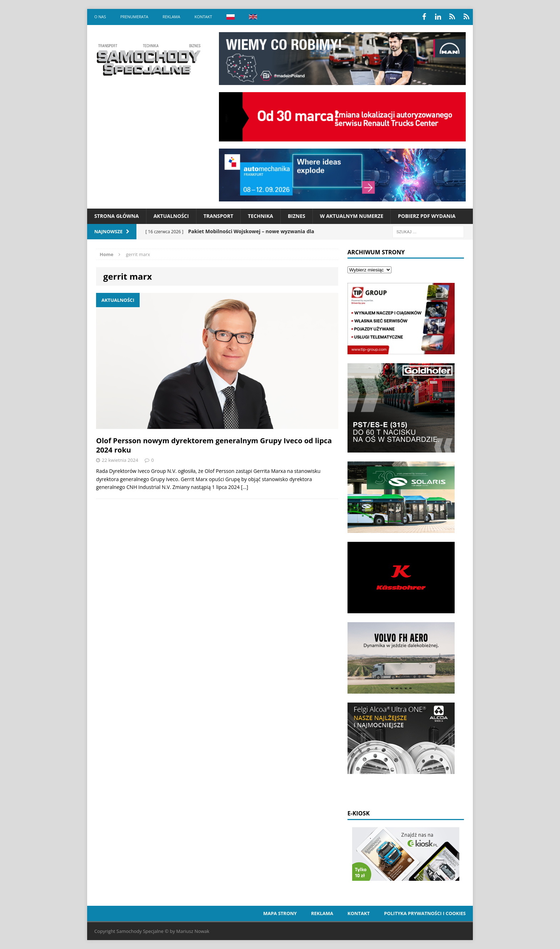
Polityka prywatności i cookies (425, 913)
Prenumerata (134, 17)
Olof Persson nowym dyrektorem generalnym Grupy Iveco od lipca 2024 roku (214, 445)
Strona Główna (117, 216)
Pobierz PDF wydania (427, 216)
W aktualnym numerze (352, 216)
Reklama (171, 17)
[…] (245, 487)
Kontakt (203, 17)
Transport (218, 216)
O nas (100, 17)
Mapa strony (280, 913)
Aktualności (171, 216)
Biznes (297, 216)
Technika (261, 216)
